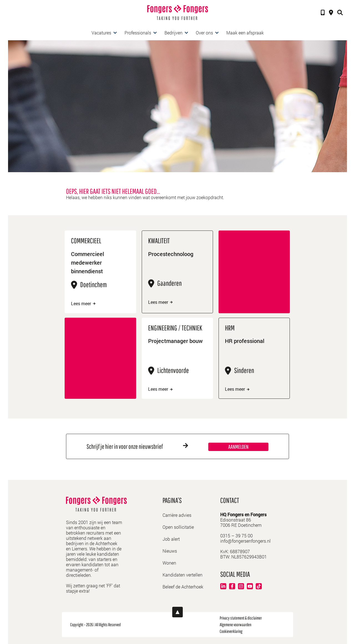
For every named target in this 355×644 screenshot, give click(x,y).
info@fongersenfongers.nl (245, 541)
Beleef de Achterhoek (183, 587)
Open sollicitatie (178, 527)
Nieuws (170, 551)
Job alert (171, 539)
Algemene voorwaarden (235, 625)
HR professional (245, 341)
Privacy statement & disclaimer (241, 618)
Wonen (169, 563)
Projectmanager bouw (175, 341)
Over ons (204, 33)
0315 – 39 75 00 (236, 536)
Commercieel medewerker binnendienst (88, 262)
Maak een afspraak (245, 33)
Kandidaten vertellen (182, 575)
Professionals (138, 33)
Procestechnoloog (171, 254)
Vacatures (101, 33)
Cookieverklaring (231, 631)
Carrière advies (177, 515)
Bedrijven (173, 33)
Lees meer (83, 304)
